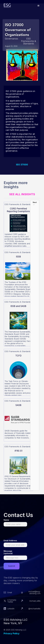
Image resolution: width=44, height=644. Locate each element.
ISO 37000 (22, 165)
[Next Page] (35, 345)
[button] (38, 6)
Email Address (10, 541)
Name (6, 520)
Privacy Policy (12, 633)
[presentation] (21, 534)
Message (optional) (8, 552)
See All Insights (22, 194)
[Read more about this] (18, 225)
